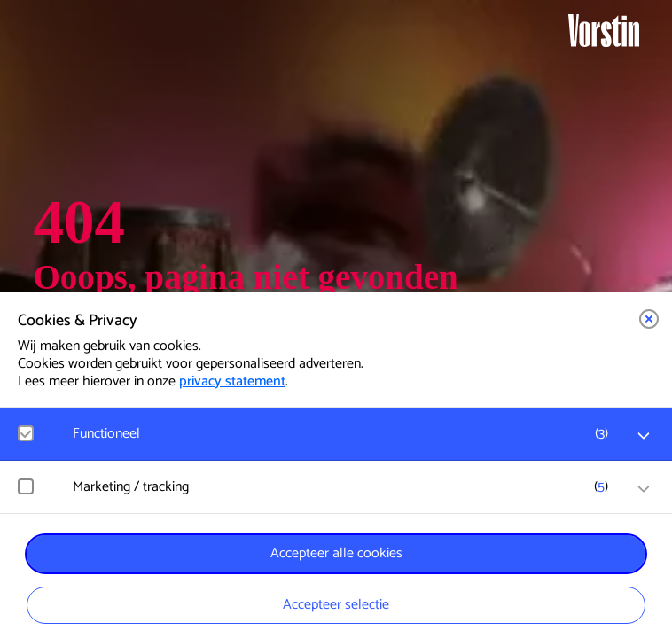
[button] (649, 319)
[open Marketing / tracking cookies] (644, 489)
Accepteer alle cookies (336, 553)
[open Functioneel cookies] (644, 436)
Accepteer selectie (336, 605)
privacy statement (232, 381)
